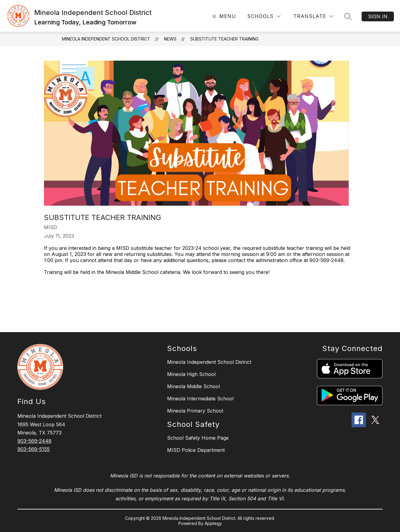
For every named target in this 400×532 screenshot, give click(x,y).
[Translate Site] (313, 16)
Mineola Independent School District (106, 39)
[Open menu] (223, 16)
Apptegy (213, 523)
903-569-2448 (34, 441)
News (170, 39)
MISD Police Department (196, 450)
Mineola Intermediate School (200, 399)
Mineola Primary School (195, 411)
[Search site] (348, 16)
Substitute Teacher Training (224, 39)
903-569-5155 (34, 449)
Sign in (378, 16)
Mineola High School (191, 374)
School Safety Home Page (198, 438)
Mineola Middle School (193, 386)
